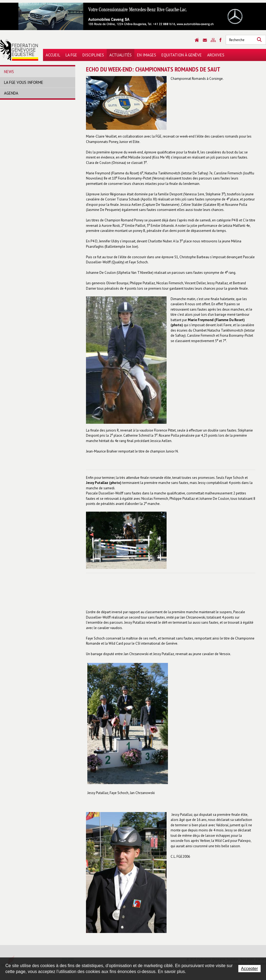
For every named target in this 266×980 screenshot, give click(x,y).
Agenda (11, 93)
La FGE (71, 55)
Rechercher (259, 40)
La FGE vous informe (24, 82)
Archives (216, 55)
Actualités (121, 55)
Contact (205, 40)
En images (147, 55)
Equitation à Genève (182, 55)
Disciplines (93, 55)
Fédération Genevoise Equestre (19, 50)
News (9, 72)
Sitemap (213, 40)
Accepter (249, 969)
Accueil (53, 55)
